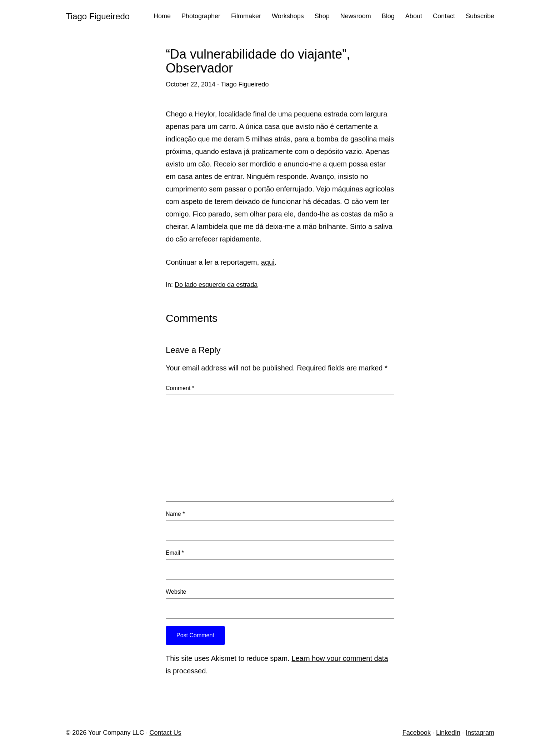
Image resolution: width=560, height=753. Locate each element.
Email (175, 553)
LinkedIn (448, 733)
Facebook (417, 733)
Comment (180, 388)
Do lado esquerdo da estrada (216, 285)
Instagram (480, 733)
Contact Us (165, 733)
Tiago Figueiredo (98, 16)
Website (176, 592)
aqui (268, 262)
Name (175, 514)
